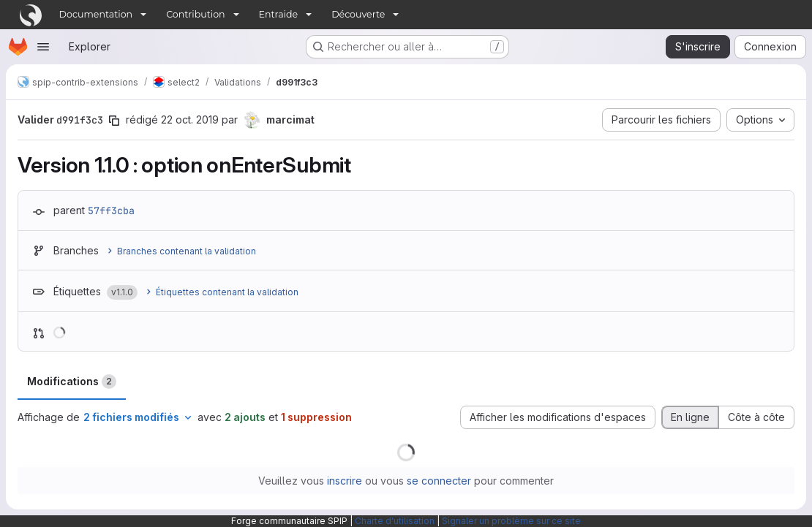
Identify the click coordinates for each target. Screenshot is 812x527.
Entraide (279, 14)
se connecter (439, 481)
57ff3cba (111, 211)
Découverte (358, 14)
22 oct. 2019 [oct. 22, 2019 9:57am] (190, 120)
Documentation (96, 14)
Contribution (195, 14)
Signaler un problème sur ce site (511, 521)
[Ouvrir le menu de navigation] (43, 47)
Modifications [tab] (72, 382)
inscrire (345, 481)
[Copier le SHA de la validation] (114, 121)
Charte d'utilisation (395, 521)
